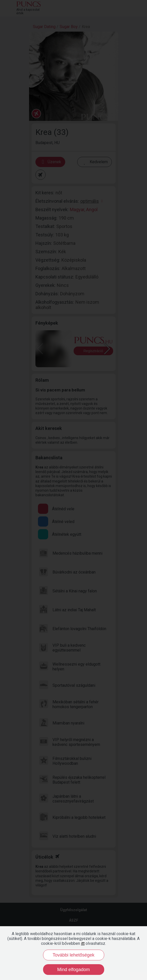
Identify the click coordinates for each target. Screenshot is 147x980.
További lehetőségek (73, 955)
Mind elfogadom (73, 970)
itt (83, 943)
